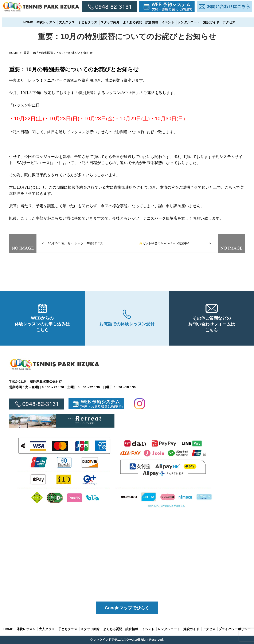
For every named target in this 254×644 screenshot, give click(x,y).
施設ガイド (209, 22)
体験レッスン (44, 22)
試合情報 (150, 22)
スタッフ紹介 (108, 22)
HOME (26, 22)
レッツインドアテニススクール (114, 640)
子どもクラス (85, 22)
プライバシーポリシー (235, 629)
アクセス (227, 22)
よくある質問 (130, 22)
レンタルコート (186, 22)
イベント (166, 22)
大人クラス (65, 22)
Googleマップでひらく (127, 608)
